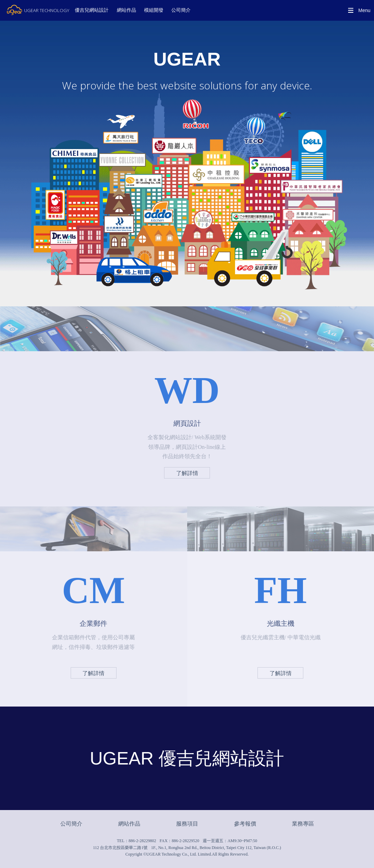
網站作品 (127, 10)
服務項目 (187, 824)
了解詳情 (187, 473)
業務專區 (303, 824)
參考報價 (245, 824)
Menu (364, 10)
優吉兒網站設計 (92, 10)
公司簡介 (181, 10)
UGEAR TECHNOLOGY (47, 10)
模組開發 (154, 10)
